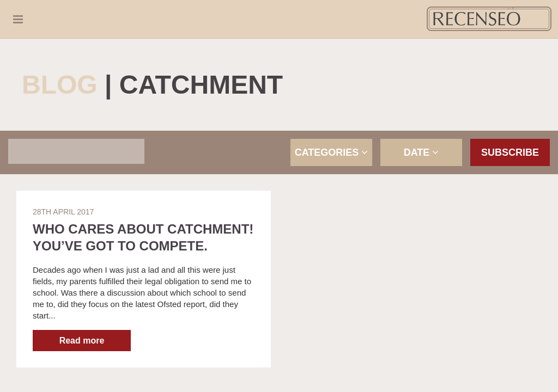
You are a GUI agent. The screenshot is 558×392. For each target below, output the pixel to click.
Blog (60, 85)
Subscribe (510, 152)
